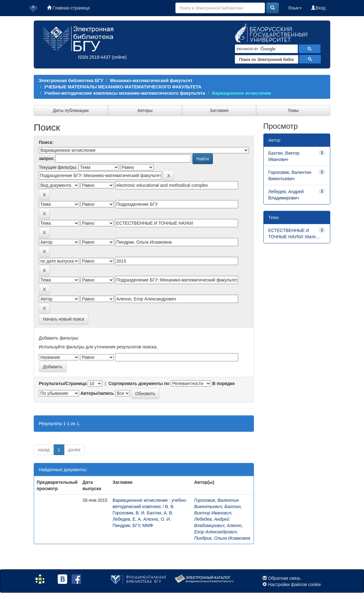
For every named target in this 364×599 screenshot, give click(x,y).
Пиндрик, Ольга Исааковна (222, 538)
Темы (293, 110)
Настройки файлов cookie (295, 584)
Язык (295, 8)
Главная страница (68, 8)
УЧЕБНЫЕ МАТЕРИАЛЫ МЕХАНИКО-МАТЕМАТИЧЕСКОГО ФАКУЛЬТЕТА (123, 87)
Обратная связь (284, 578)
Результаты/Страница (63, 383)
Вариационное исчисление (242, 93)
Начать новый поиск (64, 319)
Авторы (145, 110)
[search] (266, 49)
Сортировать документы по (139, 383)
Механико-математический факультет (151, 80)
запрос (46, 158)
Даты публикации (71, 110)
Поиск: (46, 142)
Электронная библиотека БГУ (71, 80)
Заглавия (219, 110)
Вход (318, 8)
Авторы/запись (97, 393)
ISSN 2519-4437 (94, 57)
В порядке (223, 383)
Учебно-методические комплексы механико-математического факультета (125, 93)
